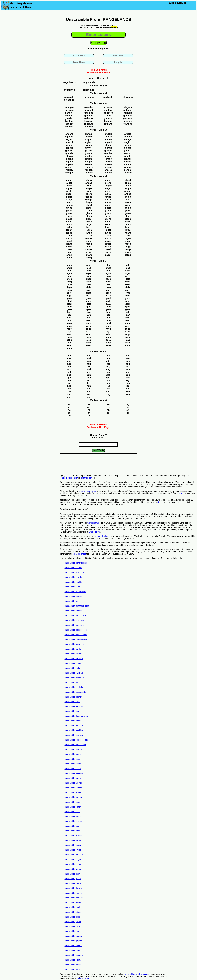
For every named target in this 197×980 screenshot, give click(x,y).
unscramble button (73, 807)
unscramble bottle (72, 831)
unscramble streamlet (74, 620)
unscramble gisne (72, 969)
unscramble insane (73, 764)
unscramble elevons (73, 654)
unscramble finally (73, 907)
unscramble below (73, 903)
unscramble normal (73, 783)
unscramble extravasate (75, 692)
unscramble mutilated (74, 678)
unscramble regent (73, 778)
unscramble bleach (73, 792)
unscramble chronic (73, 893)
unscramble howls (73, 649)
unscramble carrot (73, 931)
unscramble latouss (73, 836)
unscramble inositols (74, 687)
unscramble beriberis (74, 601)
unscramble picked (73, 879)
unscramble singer (73, 859)
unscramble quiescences (76, 630)
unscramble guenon (73, 697)
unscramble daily (72, 874)
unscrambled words (88, 491)
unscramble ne (71, 682)
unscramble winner (73, 869)
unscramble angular (73, 816)
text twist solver (87, 478)
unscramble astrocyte (74, 572)
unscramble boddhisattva (76, 635)
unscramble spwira (73, 883)
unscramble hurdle (73, 754)
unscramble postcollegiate (76, 740)
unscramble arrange (73, 797)
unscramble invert (72, 950)
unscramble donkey (73, 888)
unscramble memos (73, 749)
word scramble (94, 523)
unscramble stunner (73, 587)
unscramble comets (73, 946)
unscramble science (73, 821)
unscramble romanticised (76, 563)
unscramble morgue (73, 936)
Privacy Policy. (83, 979)
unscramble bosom (73, 721)
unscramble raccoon (74, 773)
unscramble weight (73, 840)
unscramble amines (73, 611)
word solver (103, 536)
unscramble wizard (73, 769)
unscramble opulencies (75, 644)
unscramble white (72, 812)
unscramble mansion (74, 898)
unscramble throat (73, 965)
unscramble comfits (73, 582)
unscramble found (73, 826)
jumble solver (94, 532)
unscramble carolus (73, 711)
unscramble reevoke (74, 659)
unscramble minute (73, 912)
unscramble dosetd (73, 917)
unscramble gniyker (73, 941)
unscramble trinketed (74, 668)
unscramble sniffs (72, 702)
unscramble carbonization (76, 639)
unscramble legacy (73, 759)
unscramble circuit (73, 850)
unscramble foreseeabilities (77, 606)
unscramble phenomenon (76, 726)
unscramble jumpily (73, 577)
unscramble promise (74, 855)
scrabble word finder (69, 478)
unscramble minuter (73, 596)
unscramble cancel (73, 802)
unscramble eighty (73, 960)
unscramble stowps (73, 568)
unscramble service (73, 788)
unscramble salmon (73, 926)
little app (180, 493)
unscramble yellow (73, 922)
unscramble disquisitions (76, 592)
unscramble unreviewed (75, 745)
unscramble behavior (74, 706)
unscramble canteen (74, 955)
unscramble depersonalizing (77, 716)
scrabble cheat (79, 554)
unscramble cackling (74, 673)
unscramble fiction (73, 864)
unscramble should (73, 845)
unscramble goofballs (74, 625)
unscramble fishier (73, 663)
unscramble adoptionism (75, 616)
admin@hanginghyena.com (137, 974)
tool (160, 502)
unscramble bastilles (74, 730)
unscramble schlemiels (75, 735)
